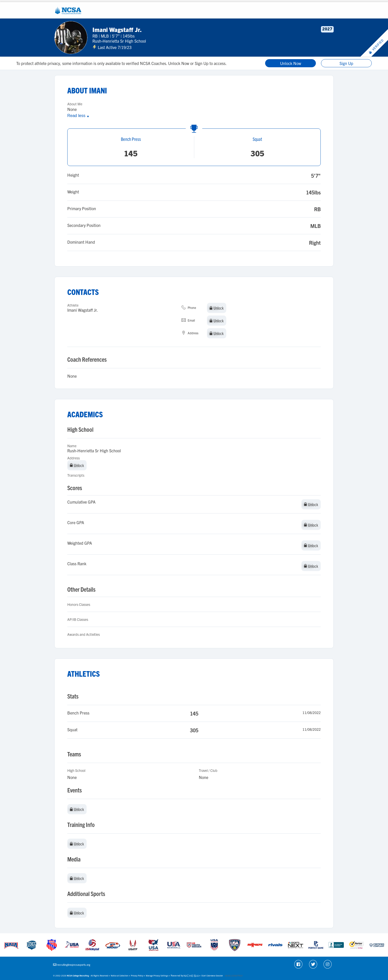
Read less (78, 116)
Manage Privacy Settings (157, 976)
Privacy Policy (137, 976)
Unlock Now (291, 63)
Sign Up (346, 63)
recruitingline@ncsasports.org (74, 965)
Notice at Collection (119, 976)
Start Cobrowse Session (212, 976)
